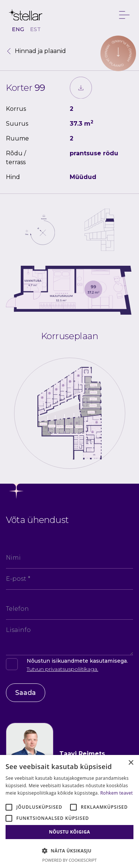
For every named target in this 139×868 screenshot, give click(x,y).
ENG (18, 29)
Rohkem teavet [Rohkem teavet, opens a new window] (116, 793)
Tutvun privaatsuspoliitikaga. (62, 669)
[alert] (69, 811)
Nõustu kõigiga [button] (69, 832)
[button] (69, 851)
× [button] (131, 763)
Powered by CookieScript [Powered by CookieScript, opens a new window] (69, 860)
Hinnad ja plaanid (36, 51)
